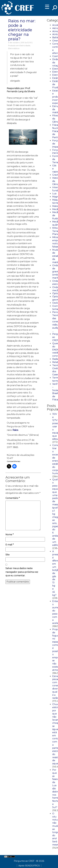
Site (7, 555)
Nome (10, 535)
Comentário (13, 498)
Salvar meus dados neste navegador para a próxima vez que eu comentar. (22, 572)
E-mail (10, 545)
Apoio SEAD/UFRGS (29, 866)
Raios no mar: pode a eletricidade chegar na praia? (22, 30)
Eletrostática (14, 48)
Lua (54, 194)
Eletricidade (25, 46)
